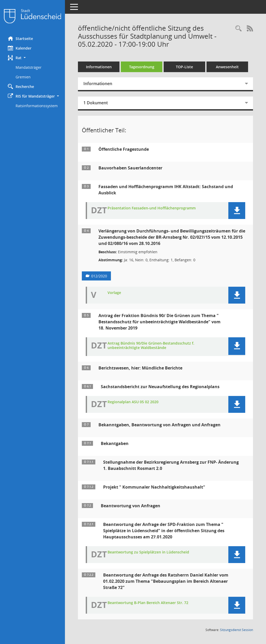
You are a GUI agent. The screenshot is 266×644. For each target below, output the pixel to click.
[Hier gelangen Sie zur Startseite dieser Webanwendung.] (32, 16)
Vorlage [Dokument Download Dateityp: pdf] (114, 293)
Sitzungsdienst (237, 630)
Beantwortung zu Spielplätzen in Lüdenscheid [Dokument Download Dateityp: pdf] (148, 552)
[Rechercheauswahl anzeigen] (238, 29)
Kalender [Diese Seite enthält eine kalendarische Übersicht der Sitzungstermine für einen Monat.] (20, 48)
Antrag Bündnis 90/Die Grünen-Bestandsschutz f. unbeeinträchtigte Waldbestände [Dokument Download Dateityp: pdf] (151, 346)
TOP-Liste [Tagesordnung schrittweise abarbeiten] (184, 67)
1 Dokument (96, 103)
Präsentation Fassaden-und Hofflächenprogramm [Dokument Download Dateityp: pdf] (152, 208)
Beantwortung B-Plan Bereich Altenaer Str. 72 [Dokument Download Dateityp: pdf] (148, 603)
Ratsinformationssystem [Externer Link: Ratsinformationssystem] (37, 106)
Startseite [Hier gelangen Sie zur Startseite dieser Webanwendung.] (20, 38)
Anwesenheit (227, 67)
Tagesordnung (142, 67)
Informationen (99, 67)
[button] (32, 58)
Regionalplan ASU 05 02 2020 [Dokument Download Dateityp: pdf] (133, 402)
